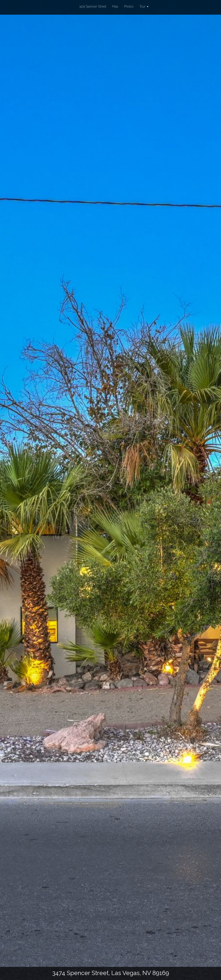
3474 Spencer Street (93, 6)
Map (115, 6)
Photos (129, 6)
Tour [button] (144, 6)
